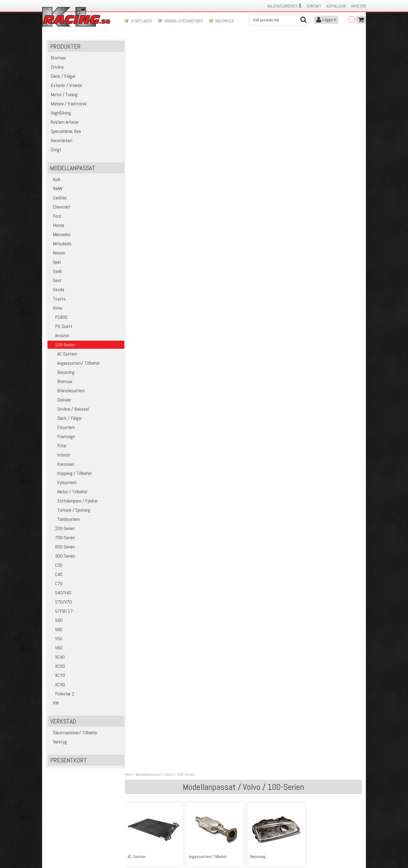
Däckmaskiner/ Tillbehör (73, 733)
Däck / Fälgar (65, 419)
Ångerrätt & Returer (141, 835)
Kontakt (314, 6)
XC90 (57, 685)
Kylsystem (63, 483)
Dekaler (60, 400)
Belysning (62, 373)
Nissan (57, 253)
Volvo (56, 308)
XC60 (57, 667)
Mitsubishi (60, 244)
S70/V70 (60, 602)
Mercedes (60, 235)
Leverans (132, 830)
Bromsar (61, 382)
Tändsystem (64, 520)
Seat (55, 281)
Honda (57, 226)
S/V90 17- (62, 611)
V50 (55, 639)
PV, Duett (61, 327)
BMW (56, 189)
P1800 (58, 318)
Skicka (221, 795)
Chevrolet (59, 207)
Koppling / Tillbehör (70, 474)
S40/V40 (60, 593)
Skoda (57, 290)
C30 (56, 566)
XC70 (57, 676)
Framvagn (62, 437)
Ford (55, 217)
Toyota (57, 299)
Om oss (213, 818)
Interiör (59, 455)
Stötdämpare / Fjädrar (73, 501)
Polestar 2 (62, 694)
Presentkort (69, 761)
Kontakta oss (135, 818)
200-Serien (62, 529)
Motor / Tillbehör (68, 492)
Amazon (59, 336)
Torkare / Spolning (70, 510)
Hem (130, 43)
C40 (56, 575)
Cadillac (58, 198)
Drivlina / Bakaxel (69, 409)
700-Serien (62, 538)
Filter (58, 446)
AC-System (63, 354)
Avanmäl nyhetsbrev (61, 847)
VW (54, 703)
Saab (55, 272)
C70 (56, 584)
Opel (55, 262)
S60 (56, 621)
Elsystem (62, 428)
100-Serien (187, 43)
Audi (55, 180)
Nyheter (359, 6)
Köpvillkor (336, 6)
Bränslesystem (67, 391)
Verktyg (58, 742)
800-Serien (62, 547)
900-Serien (62, 556)
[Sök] (279, 20)
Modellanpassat (150, 43)
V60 (56, 648)
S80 (56, 630)
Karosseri (62, 465)
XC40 (57, 657)
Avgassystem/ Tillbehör (74, 363)
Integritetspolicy (138, 841)
